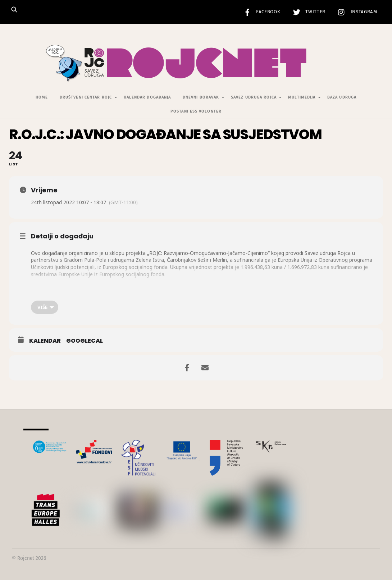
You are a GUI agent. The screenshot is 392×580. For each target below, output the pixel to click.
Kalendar (45, 341)
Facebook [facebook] (260, 12)
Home (42, 97)
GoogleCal (85, 341)
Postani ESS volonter (196, 111)
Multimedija (302, 97)
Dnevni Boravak (201, 97)
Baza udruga (342, 97)
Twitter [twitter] (307, 12)
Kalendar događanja (147, 97)
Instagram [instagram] (356, 12)
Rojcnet (26, 558)
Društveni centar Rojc (86, 97)
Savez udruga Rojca (254, 97)
